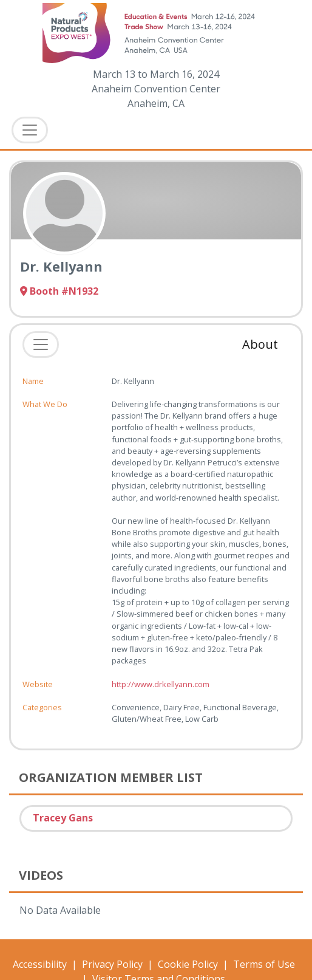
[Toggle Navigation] (30, 130)
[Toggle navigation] (41, 344)
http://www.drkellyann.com (161, 684)
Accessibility (40, 964)
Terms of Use (264, 964)
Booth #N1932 (59, 291)
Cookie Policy (188, 964)
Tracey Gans (63, 818)
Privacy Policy (112, 964)
